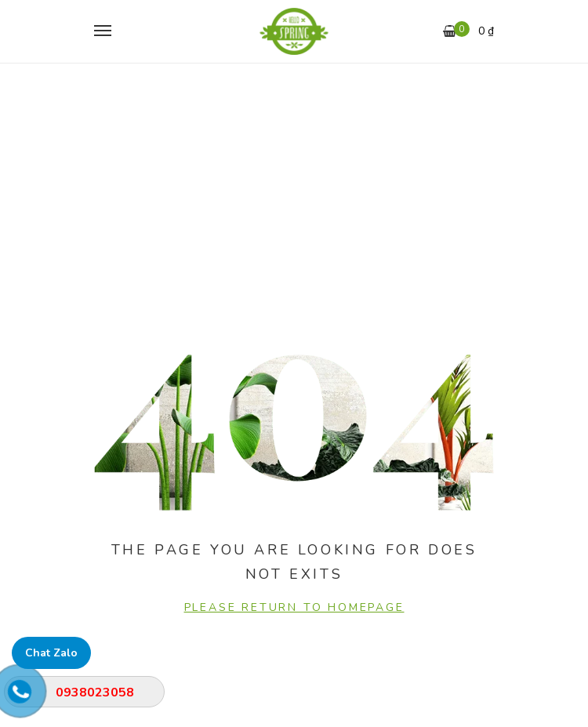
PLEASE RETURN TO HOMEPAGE (294, 607)
